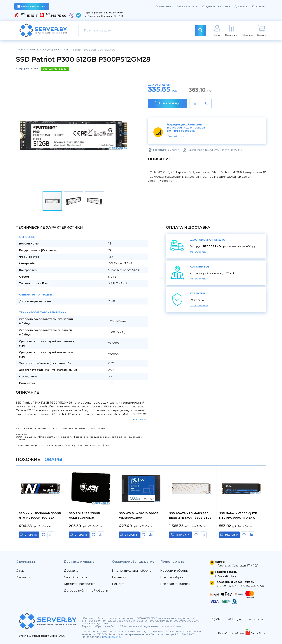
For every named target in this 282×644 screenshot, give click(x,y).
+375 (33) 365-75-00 (252, 586)
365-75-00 (58, 16)
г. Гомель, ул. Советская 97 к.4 (104, 16)
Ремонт (118, 584)
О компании (164, 6)
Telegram (236, 619)
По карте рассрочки (182, 131)
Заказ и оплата (187, 6)
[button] (124, 133)
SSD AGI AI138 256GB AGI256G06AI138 (84, 515)
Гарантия (119, 577)
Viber (217, 619)
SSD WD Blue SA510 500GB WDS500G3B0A (139, 515)
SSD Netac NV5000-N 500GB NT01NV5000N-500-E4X (40, 515)
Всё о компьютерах (175, 584)
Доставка (241, 6)
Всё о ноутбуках (172, 577)
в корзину (31, 535)
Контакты (259, 6)
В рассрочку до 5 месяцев (186, 128)
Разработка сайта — (231, 633)
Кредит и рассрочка (216, 6)
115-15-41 (32, 16)
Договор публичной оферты (86, 591)
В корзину (167, 103)
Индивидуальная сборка (132, 571)
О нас (20, 571)
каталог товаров (31, 6)
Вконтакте (258, 619)
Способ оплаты (75, 577)
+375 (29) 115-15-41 (226, 586)
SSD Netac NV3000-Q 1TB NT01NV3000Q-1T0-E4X (238, 515)
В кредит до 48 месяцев (185, 125)
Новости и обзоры (174, 571)
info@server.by (112, 637)
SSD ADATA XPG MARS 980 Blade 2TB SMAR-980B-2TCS (190, 515)
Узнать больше (176, 136)
